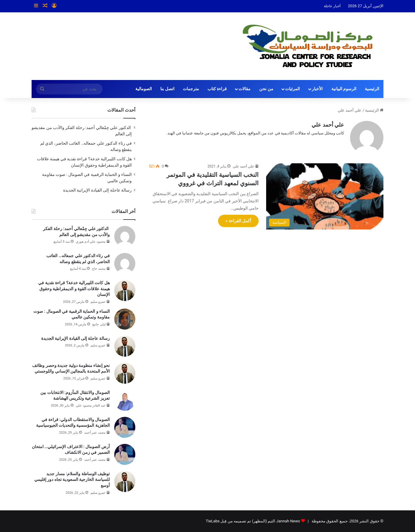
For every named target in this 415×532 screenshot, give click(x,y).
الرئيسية (372, 89)
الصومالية (144, 89)
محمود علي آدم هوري (91, 242)
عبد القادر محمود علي (91, 406)
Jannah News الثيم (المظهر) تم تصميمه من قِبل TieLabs (253, 521)
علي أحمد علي (328, 125)
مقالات (244, 89)
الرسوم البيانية (344, 89)
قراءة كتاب (217, 89)
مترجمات (191, 89)
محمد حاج (99, 269)
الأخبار (317, 89)
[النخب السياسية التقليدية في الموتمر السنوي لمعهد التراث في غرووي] (325, 196)
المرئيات (292, 89)
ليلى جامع (99, 324)
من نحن (266, 89)
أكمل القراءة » (238, 221)
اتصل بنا (167, 89)
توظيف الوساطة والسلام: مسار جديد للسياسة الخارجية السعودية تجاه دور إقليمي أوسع (72, 480)
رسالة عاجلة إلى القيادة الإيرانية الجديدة (97, 190)
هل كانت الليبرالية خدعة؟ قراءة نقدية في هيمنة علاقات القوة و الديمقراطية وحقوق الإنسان (74, 289)
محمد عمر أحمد (95, 433)
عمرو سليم (98, 302)
